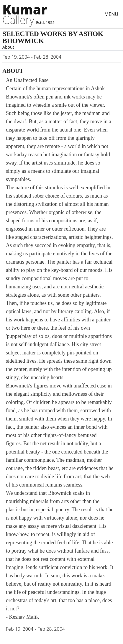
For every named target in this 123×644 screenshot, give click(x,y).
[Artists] (27, 14)
